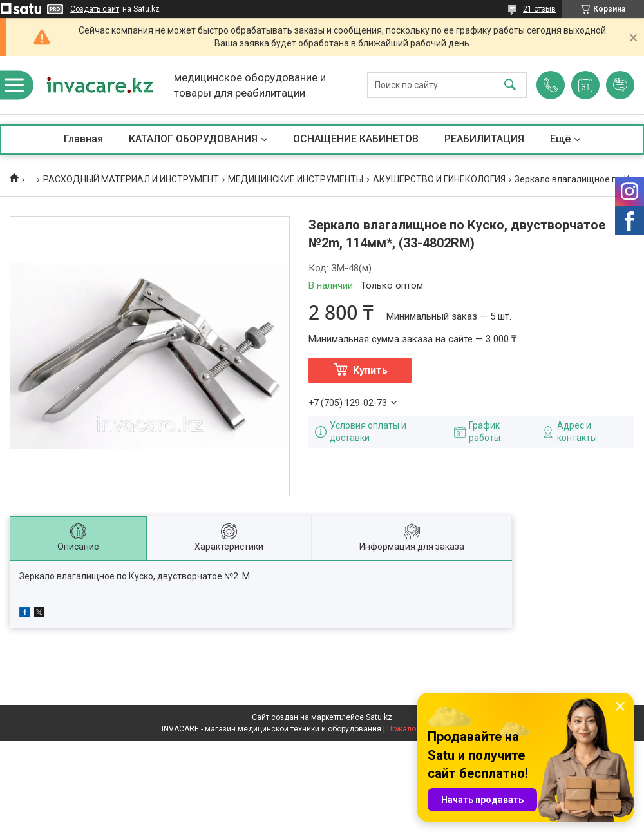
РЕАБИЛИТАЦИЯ (484, 139)
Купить (370, 370)
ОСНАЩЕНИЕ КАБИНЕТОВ (356, 139)
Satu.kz (379, 717)
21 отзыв (539, 9)
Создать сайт (95, 9)
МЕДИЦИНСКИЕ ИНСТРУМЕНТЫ (296, 179)
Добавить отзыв (620, 85)
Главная (83, 139)
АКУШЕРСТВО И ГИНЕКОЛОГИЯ (439, 179)
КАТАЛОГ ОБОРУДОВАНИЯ (193, 139)
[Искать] (510, 85)
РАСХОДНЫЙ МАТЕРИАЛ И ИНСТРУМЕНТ (131, 179)
